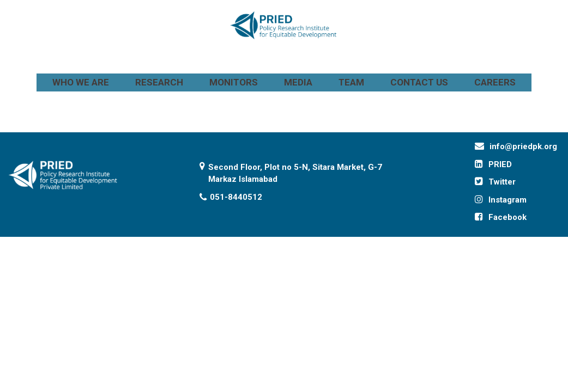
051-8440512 (236, 197)
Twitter (502, 182)
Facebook (507, 217)
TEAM (351, 82)
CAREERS (495, 82)
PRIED (500, 164)
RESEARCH (159, 82)
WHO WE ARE (81, 82)
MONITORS (234, 82)
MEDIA (298, 82)
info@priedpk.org (523, 146)
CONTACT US (419, 82)
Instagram (507, 200)
